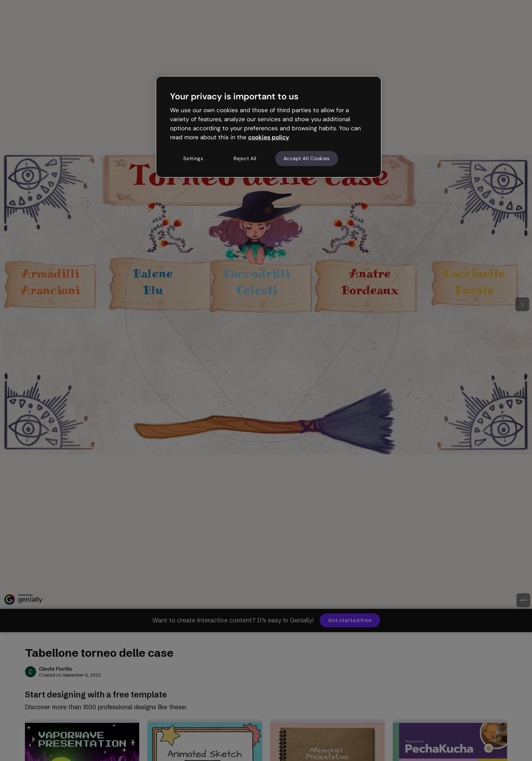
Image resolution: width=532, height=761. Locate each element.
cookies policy (269, 137)
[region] (269, 127)
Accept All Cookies (307, 158)
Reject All (245, 158)
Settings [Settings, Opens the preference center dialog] (193, 158)
